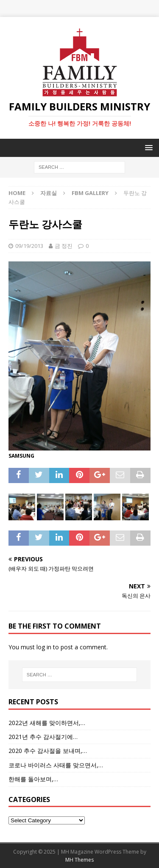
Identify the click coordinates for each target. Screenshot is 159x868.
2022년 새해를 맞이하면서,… (47, 723)
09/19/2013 (29, 246)
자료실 (49, 193)
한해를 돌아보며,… (33, 779)
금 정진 (64, 246)
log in (44, 647)
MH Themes (79, 860)
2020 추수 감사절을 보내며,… (48, 751)
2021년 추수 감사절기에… (43, 737)
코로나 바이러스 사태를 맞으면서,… (56, 765)
